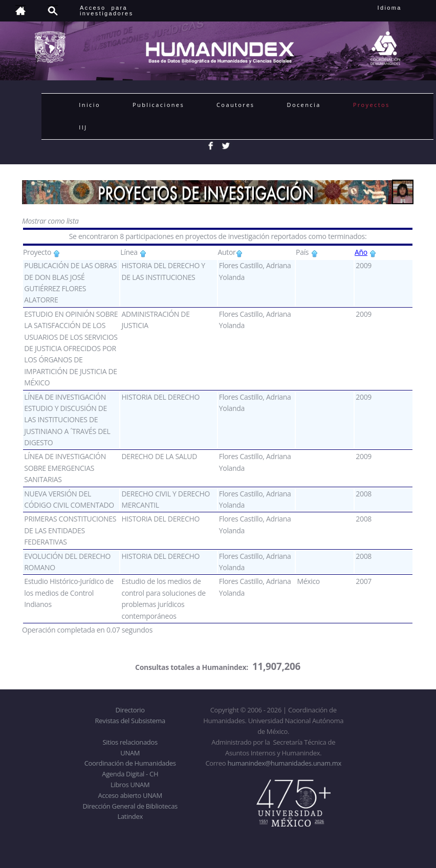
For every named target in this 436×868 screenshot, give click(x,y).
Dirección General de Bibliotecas (130, 806)
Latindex (130, 816)
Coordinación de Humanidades (130, 763)
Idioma (402, 8)
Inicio (90, 105)
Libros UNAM (130, 785)
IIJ (83, 127)
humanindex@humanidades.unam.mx (284, 763)
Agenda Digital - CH (130, 774)
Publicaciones (158, 105)
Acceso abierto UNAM (130, 795)
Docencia (304, 105)
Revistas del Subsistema (130, 721)
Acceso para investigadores (107, 10)
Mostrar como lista (50, 221)
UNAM (130, 753)
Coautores (235, 105)
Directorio (130, 710)
